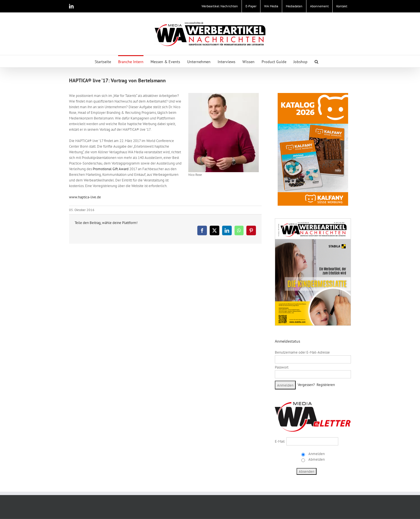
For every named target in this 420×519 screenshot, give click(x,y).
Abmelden (316, 459)
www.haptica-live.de (85, 197)
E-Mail (280, 441)
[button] (316, 61)
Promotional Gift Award (110, 169)
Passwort (282, 367)
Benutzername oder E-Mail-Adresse (302, 352)
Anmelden (316, 454)
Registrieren (326, 385)
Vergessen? (306, 385)
